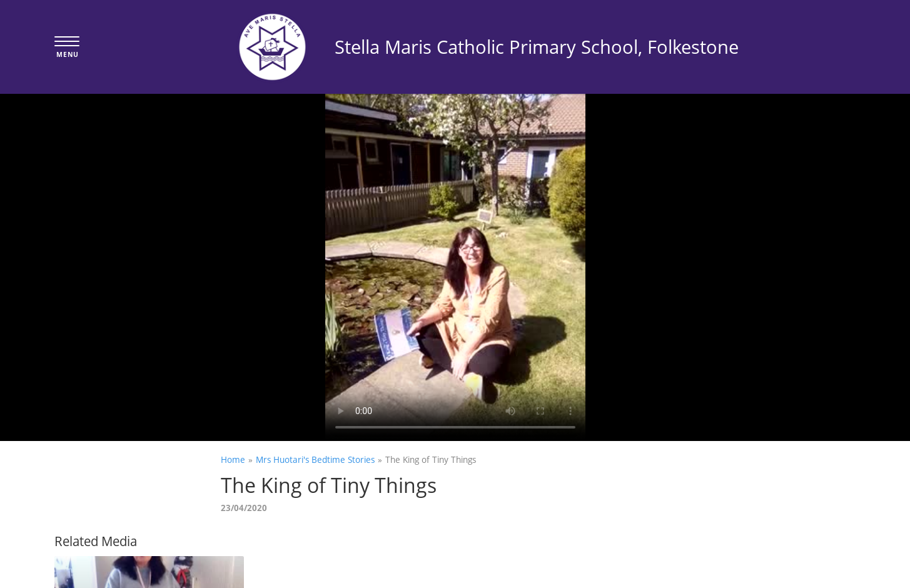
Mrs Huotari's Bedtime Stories (315, 459)
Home (233, 459)
